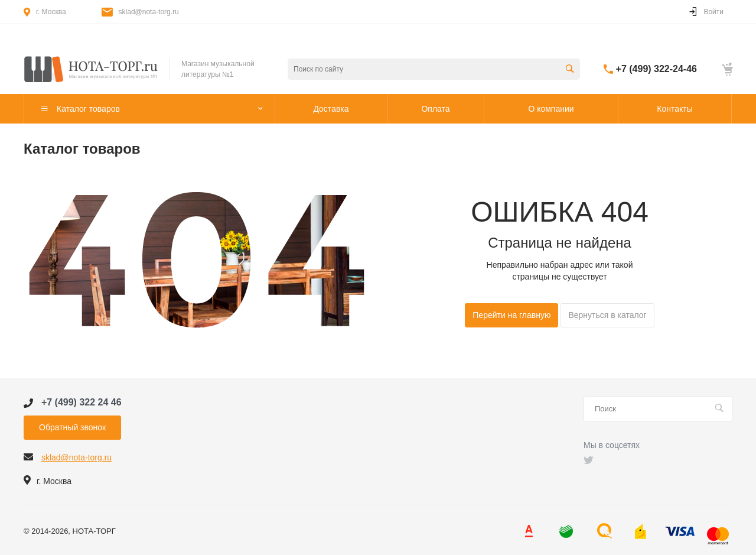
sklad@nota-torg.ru (149, 12)
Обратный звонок (72, 427)
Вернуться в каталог (607, 315)
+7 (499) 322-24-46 (656, 69)
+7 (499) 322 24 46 (82, 402)
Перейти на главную (511, 315)
